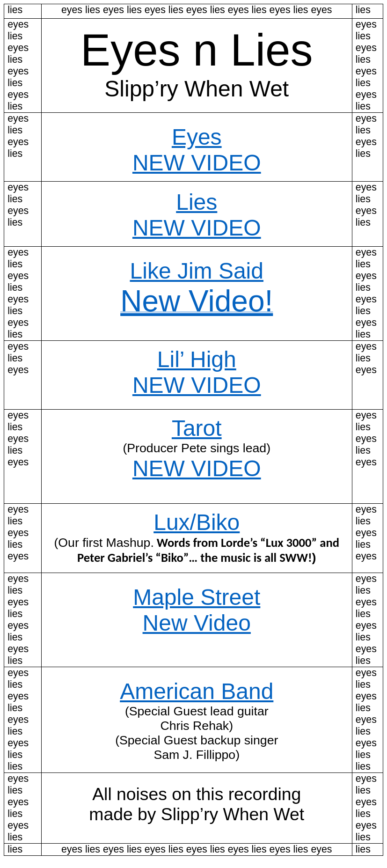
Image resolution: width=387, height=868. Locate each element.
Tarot (197, 428)
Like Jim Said (197, 271)
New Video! (197, 301)
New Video (197, 623)
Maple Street (197, 597)
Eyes (197, 137)
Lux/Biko (197, 522)
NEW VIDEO (197, 163)
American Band (197, 691)
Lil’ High (197, 359)
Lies (197, 202)
